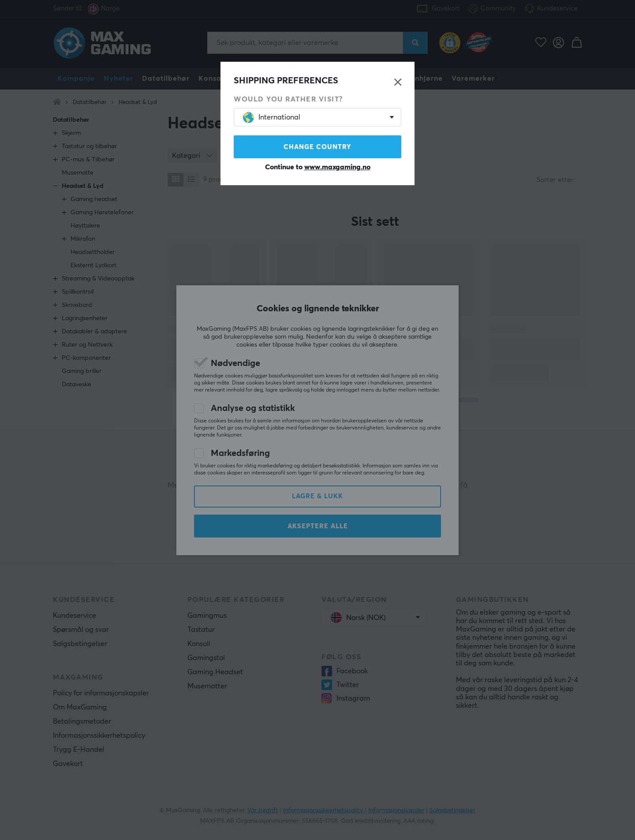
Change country (317, 147)
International (272, 118)
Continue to (318, 167)
